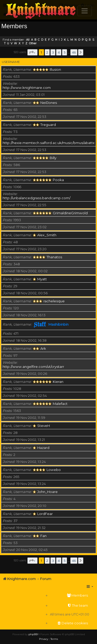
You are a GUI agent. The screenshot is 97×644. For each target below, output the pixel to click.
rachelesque (54, 301)
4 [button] (59, 52)
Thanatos (54, 257)
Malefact (60, 404)
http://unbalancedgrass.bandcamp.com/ (36, 198)
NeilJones (49, 103)
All (28, 40)
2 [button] (47, 52)
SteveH (44, 426)
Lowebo (54, 470)
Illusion (55, 69)
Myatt (42, 279)
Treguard (48, 125)
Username (11, 62)
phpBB (33, 634)
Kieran (58, 382)
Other (33, 43)
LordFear (45, 514)
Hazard (43, 448)
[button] (32, 52)
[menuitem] (70, 595)
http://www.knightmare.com (27, 88)
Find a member (13, 40)
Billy (53, 158)
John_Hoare (47, 492)
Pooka (58, 180)
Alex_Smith (47, 235)
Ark (43, 348)
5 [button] (65, 52)
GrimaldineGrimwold (70, 213)
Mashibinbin (58, 324)
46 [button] (74, 52)
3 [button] (53, 52)
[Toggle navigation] (85, 11)
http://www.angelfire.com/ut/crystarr (33, 367)
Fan (43, 536)
